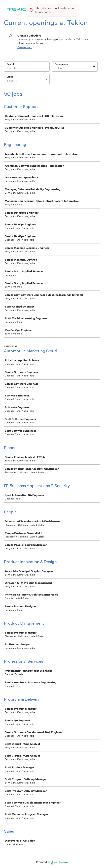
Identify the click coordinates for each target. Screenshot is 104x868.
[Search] (27, 69)
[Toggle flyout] (94, 67)
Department (61, 64)
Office (10, 77)
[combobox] (55, 68)
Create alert (25, 47)
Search (11, 64)
